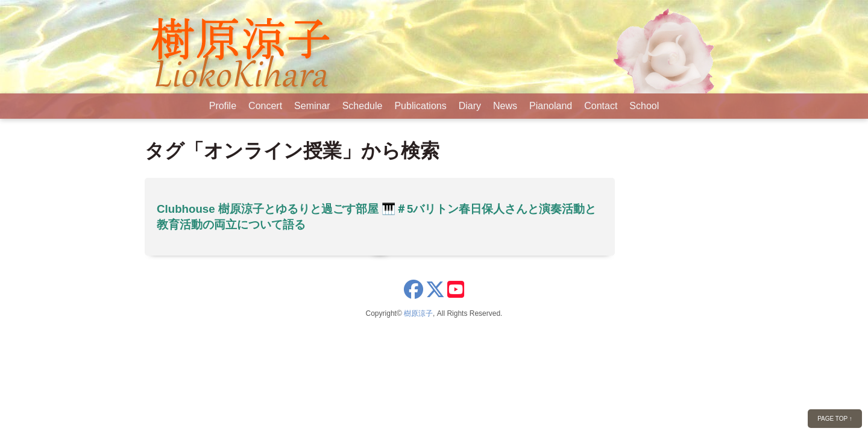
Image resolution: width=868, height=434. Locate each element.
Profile (223, 106)
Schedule (363, 106)
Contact (601, 106)
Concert (265, 106)
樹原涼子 (418, 313)
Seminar (312, 106)
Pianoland (551, 106)
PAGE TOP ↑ (835, 419)
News (505, 106)
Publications (420, 106)
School (644, 106)
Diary (470, 106)
